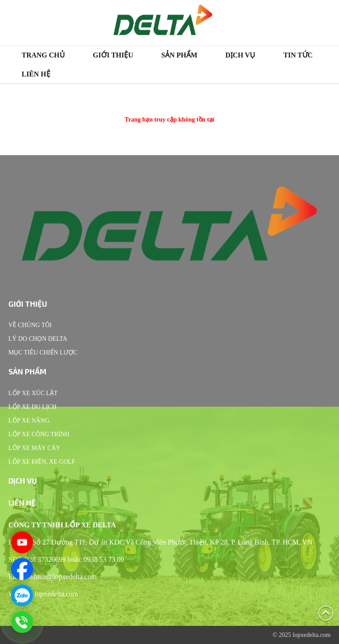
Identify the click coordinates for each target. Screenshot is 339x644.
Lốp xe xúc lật (33, 393)
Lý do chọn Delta (38, 339)
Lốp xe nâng (29, 421)
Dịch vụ (241, 55)
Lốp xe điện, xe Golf (42, 462)
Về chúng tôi (30, 325)
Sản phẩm (179, 55)
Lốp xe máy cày (34, 448)
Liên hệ (36, 74)
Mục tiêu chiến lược (43, 352)
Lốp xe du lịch (32, 407)
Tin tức (298, 55)
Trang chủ (43, 55)
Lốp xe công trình (39, 434)
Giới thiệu (113, 55)
